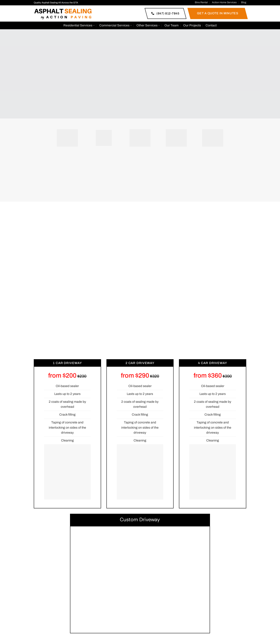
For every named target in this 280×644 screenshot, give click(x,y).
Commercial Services (116, 26)
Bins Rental (201, 2)
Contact (211, 25)
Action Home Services (224, 2)
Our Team (172, 25)
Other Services (148, 26)
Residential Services (79, 26)
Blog (244, 2)
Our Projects (192, 25)
